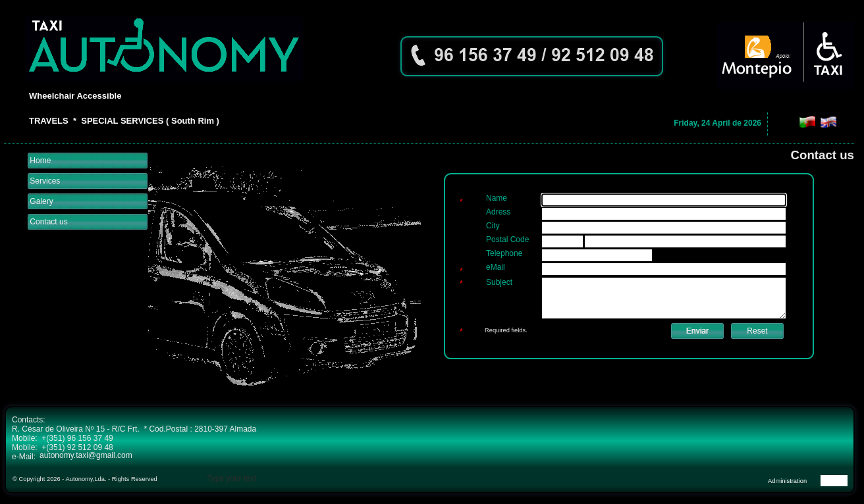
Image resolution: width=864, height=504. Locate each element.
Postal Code (507, 239)
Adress (498, 212)
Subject (499, 282)
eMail (496, 267)
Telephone (504, 253)
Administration (787, 481)
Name (497, 198)
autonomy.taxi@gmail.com (86, 455)
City (493, 226)
